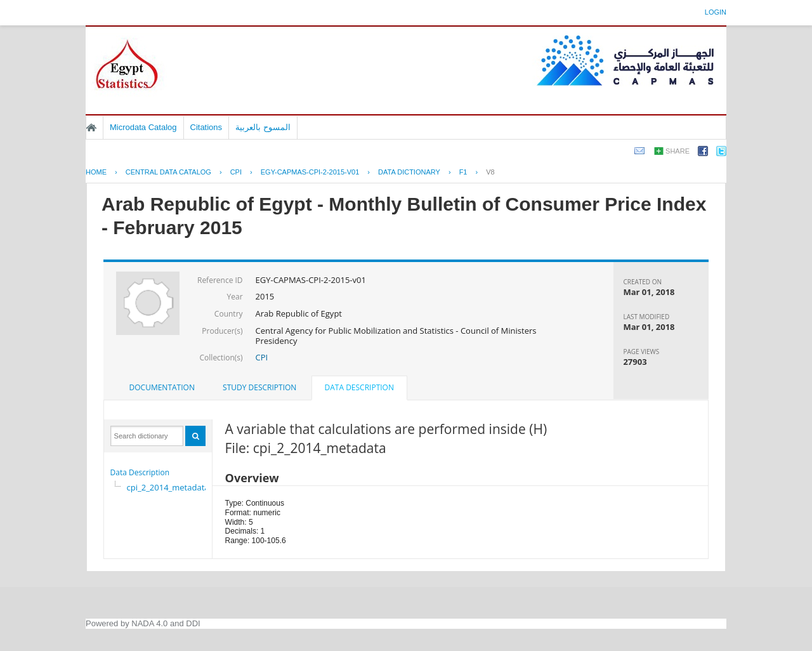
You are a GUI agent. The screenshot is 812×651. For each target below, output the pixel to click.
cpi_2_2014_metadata (168, 487)
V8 (490, 172)
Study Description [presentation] (259, 387)
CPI (236, 172)
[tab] (162, 388)
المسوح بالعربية (263, 127)
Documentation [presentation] (162, 387)
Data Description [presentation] (359, 387)
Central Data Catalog (168, 172)
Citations (206, 127)
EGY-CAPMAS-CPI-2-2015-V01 (310, 172)
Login (716, 12)
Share (678, 151)
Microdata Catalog (143, 127)
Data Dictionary (409, 172)
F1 (463, 172)
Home (91, 128)
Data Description (140, 472)
